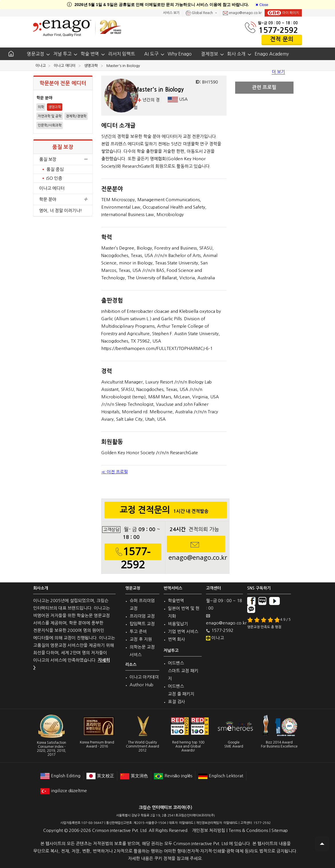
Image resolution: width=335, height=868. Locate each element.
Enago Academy (272, 54)
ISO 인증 (54, 178)
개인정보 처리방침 (209, 830)
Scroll (322, 844)
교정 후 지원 (141, 639)
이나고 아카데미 (144, 677)
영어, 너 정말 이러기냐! (61, 210)
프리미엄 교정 (142, 616)
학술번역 (176, 601)
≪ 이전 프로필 (115, 472)
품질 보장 (63, 159)
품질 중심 (55, 169)
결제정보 (209, 54)
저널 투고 (62, 54)
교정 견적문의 (166, 511)
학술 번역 (90, 54)
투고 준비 (138, 631)
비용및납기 (178, 624)
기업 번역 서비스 (183, 631)
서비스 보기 (171, 13)
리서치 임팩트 (122, 54)
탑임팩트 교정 (142, 624)
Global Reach (200, 13)
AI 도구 (151, 54)
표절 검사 (177, 702)
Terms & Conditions (248, 830)
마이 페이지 (283, 13)
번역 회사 (177, 639)
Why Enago (180, 54)
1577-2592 (278, 30)
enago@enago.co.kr (242, 13)
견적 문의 (282, 39)
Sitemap (280, 830)
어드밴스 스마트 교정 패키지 (183, 671)
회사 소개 (236, 54)
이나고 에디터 (52, 188)
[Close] (262, 5)
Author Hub (141, 685)
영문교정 (35, 54)
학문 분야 (63, 199)
